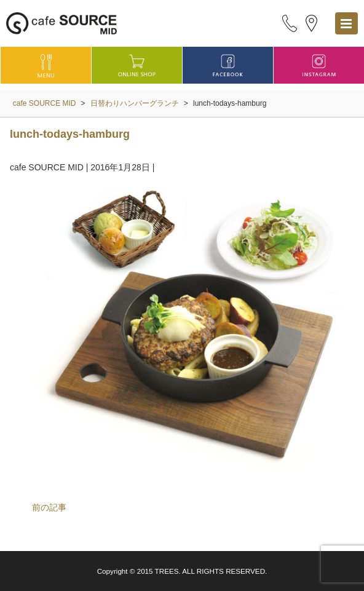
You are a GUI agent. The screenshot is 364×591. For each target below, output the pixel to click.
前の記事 (49, 507)
